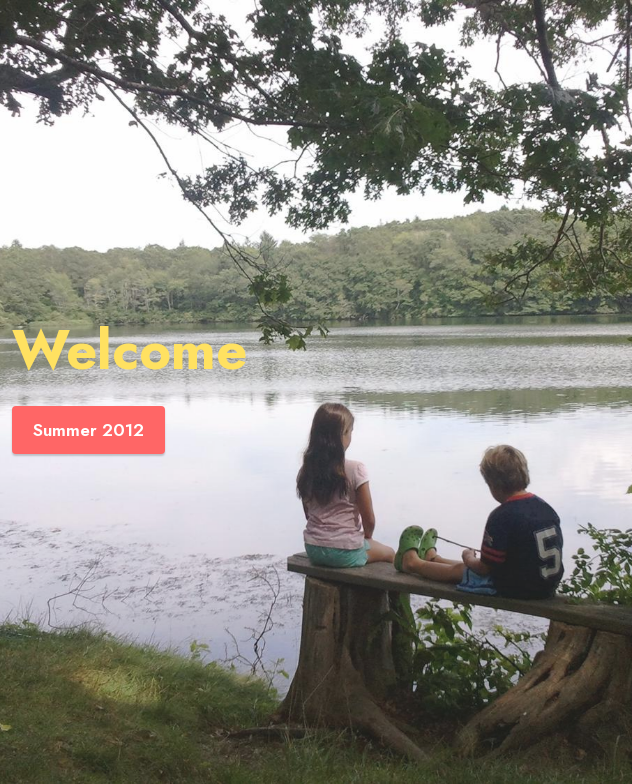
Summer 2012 (88, 430)
